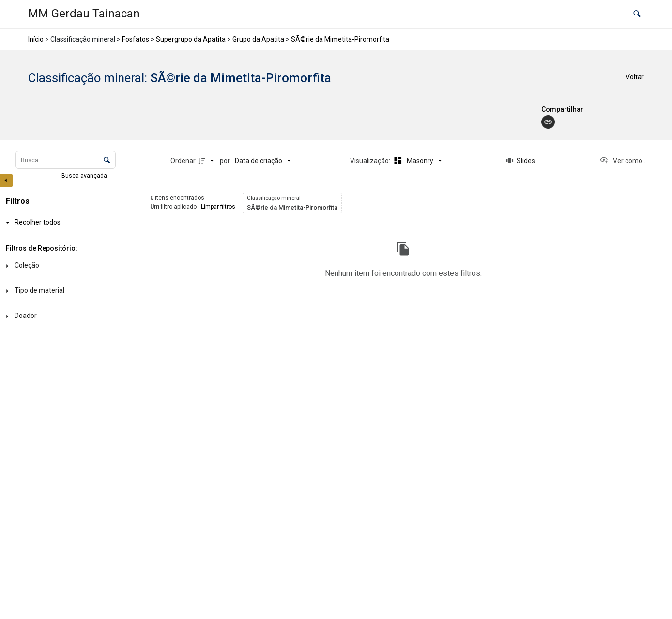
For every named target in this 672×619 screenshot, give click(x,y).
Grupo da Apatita (258, 39)
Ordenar (183, 161)
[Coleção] (65, 266)
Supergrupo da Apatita (191, 39)
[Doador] (65, 316)
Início (36, 39)
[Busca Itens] (66, 160)
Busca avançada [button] (85, 176)
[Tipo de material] (65, 291)
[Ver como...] (623, 161)
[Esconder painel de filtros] (6, 181)
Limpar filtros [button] (218, 207)
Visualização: (371, 161)
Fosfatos (136, 39)
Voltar (635, 77)
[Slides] (520, 161)
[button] (637, 14)
